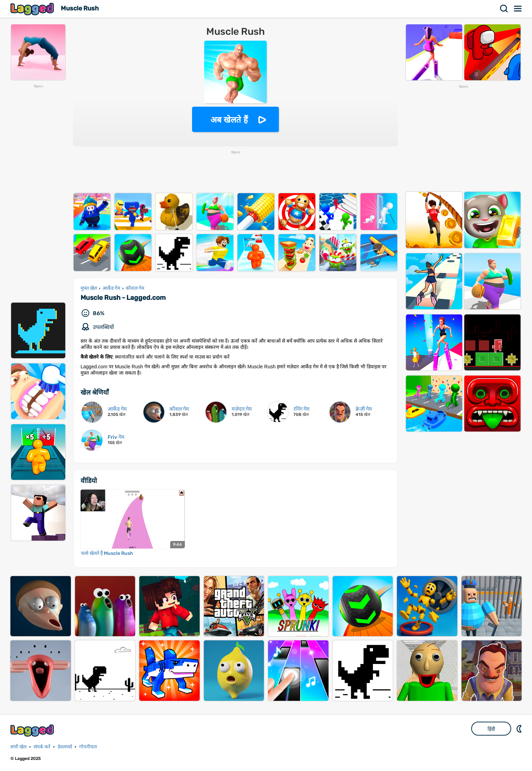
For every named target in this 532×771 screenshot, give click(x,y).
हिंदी (491, 729)
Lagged (33, 9)
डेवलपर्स (65, 747)
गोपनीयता (88, 747)
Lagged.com (33, 731)
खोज (504, 9)
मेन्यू (518, 9)
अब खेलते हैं (229, 120)
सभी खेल (18, 747)
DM (520, 729)
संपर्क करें (42, 747)
